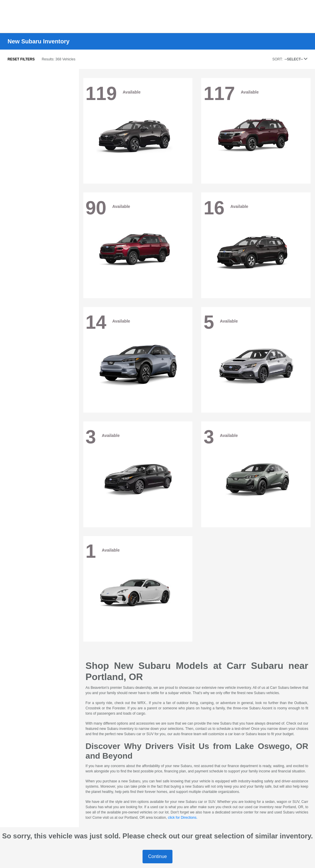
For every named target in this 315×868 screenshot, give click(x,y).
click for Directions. (183, 818)
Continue (157, 856)
